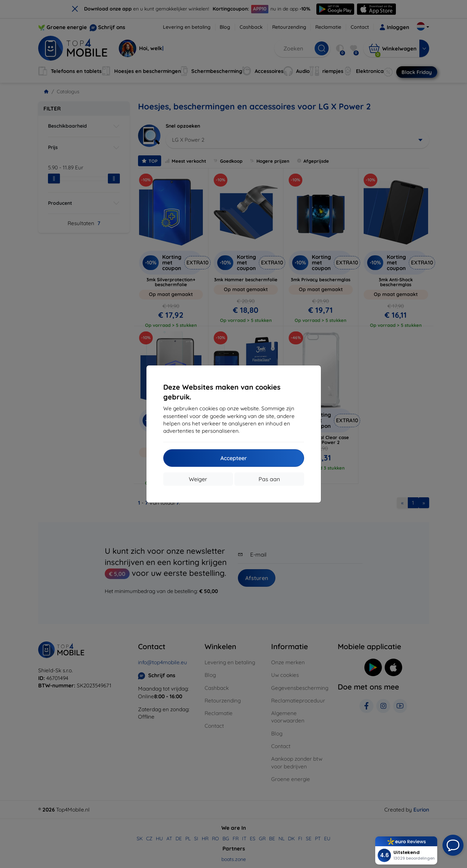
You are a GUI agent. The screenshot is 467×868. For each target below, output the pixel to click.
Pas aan (269, 479)
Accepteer (234, 458)
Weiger (198, 479)
